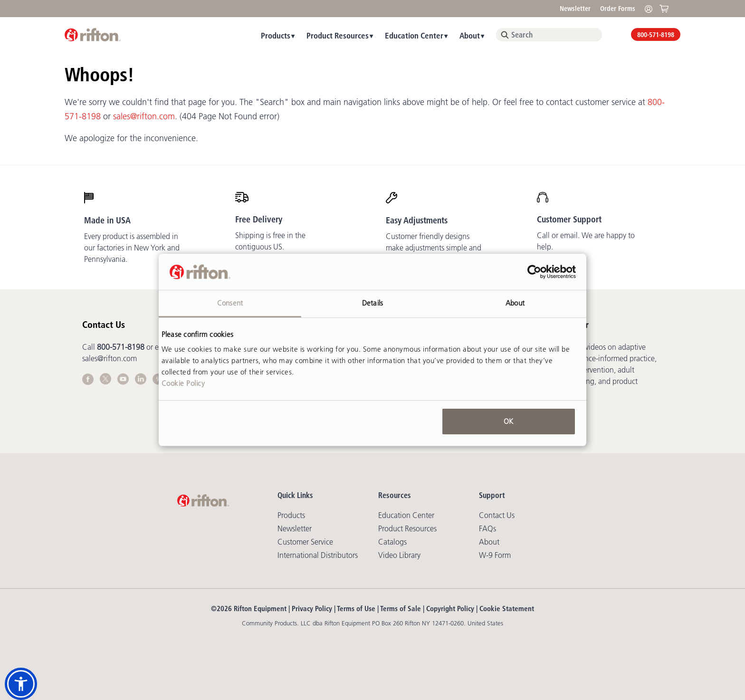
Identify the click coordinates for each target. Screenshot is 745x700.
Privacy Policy (312, 609)
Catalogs (392, 542)
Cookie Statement (507, 609)
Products (276, 35)
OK (508, 421)
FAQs (487, 528)
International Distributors (318, 555)
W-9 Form (495, 555)
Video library (399, 555)
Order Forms (618, 9)
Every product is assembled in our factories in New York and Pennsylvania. (132, 248)
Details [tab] (372, 303)
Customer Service (305, 542)
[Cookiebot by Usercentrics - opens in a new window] (534, 272)
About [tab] (515, 303)
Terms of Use (356, 609)
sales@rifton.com (144, 116)
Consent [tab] (230, 303)
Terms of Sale (401, 609)
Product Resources (338, 35)
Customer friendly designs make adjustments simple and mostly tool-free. (434, 248)
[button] (21, 684)
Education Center (414, 35)
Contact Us (497, 515)
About (470, 35)
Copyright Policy (450, 609)
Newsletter (575, 9)
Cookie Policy (183, 383)
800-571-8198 (656, 35)
